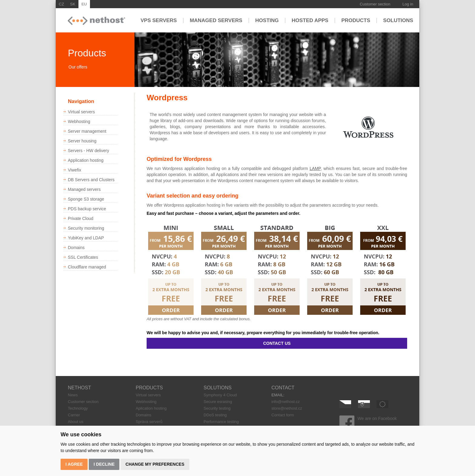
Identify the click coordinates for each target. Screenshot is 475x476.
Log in (408, 4)
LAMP (315, 168)
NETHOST (79, 388)
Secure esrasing (218, 402)
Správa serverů (149, 422)
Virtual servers (148, 395)
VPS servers (159, 20)
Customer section (375, 4)
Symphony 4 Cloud (220, 395)
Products (356, 20)
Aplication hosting (151, 408)
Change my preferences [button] (155, 464)
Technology (78, 408)
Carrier (74, 415)
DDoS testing (215, 415)
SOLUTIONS (218, 388)
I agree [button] (74, 464)
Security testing (217, 408)
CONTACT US (277, 343)
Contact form (283, 415)
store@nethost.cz (287, 408)
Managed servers (216, 20)
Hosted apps (310, 20)
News (73, 395)
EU (84, 4)
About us (76, 422)
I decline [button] (104, 464)
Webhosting (146, 402)
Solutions (398, 20)
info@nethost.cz (286, 402)
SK (73, 4)
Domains (143, 415)
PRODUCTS (149, 388)
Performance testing (221, 422)
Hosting (267, 20)
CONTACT (283, 388)
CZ (61, 4)
